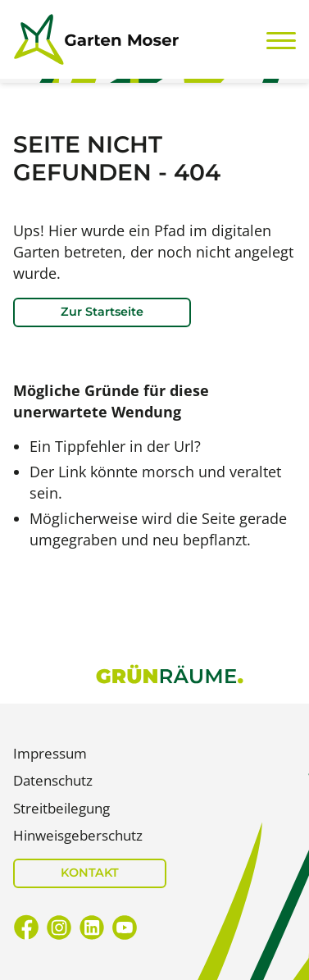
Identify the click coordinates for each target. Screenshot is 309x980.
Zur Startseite (102, 312)
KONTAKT (90, 873)
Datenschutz (53, 780)
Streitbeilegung (61, 808)
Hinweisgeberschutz (78, 835)
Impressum (50, 753)
